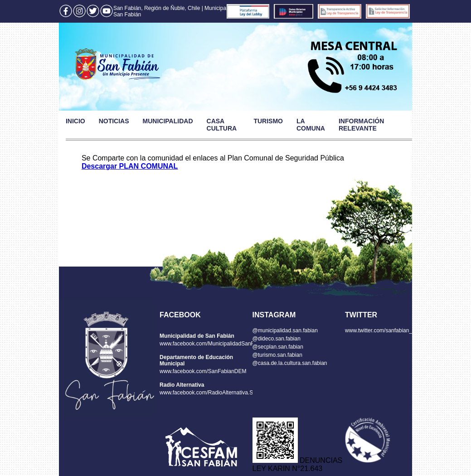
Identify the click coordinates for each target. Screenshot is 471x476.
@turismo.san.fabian (277, 355)
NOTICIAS (114, 121)
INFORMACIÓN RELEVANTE (361, 125)
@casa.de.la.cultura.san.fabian (290, 363)
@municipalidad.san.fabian (285, 330)
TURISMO (268, 121)
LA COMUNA (311, 125)
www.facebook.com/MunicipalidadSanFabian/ (214, 344)
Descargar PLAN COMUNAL (130, 166)
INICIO (75, 121)
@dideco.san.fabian (277, 339)
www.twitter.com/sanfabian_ (379, 330)
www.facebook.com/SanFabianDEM (203, 371)
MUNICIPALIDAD (168, 121)
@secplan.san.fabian (278, 347)
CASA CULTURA (222, 125)
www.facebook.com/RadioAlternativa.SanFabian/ (218, 393)
